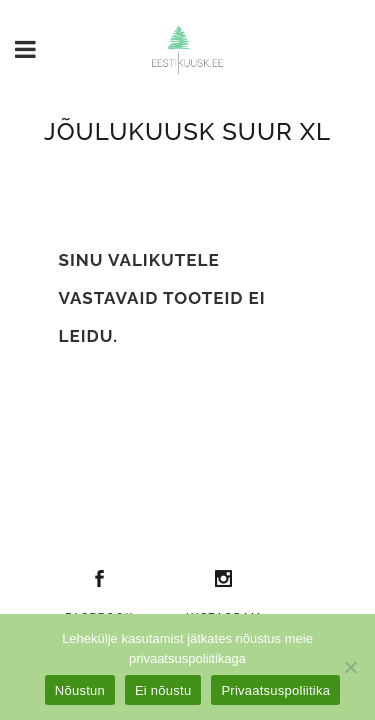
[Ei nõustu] (350, 667)
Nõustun (80, 690)
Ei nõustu (163, 690)
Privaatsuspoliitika (275, 690)
